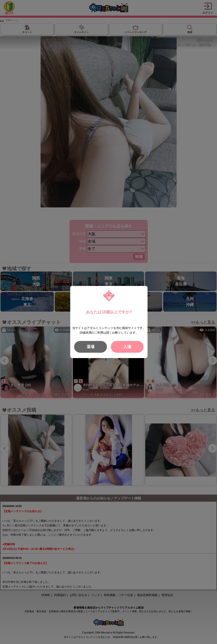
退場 (91, 347)
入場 (127, 347)
